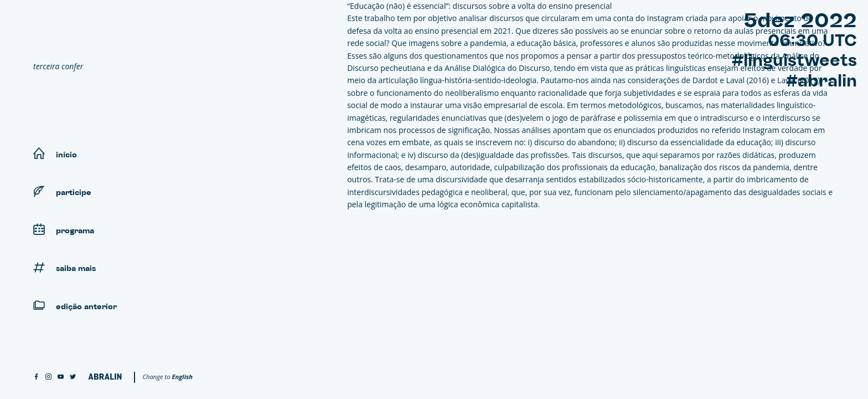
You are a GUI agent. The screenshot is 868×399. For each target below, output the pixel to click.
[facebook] (36, 377)
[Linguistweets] (116, 37)
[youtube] (61, 377)
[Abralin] (105, 377)
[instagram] (48, 377)
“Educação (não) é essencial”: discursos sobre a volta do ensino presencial (479, 6)
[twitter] (73, 377)
